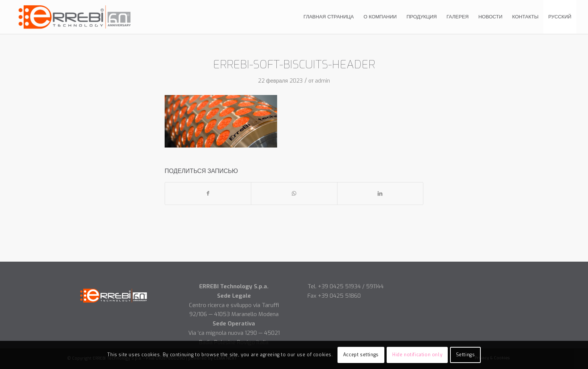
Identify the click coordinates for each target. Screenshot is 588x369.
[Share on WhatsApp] (294, 194)
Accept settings (361, 355)
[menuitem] (328, 17)
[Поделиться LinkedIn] (380, 194)
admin (322, 81)
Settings (466, 355)
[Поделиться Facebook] (208, 194)
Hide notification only (417, 355)
